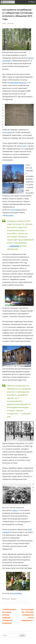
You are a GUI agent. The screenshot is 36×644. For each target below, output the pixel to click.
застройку (9, 215)
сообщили (14, 246)
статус (24, 146)
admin (4, 23)
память (15, 510)
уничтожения (16, 210)
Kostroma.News (16, 593)
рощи (10, 132)
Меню (33, 2)
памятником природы (18, 83)
